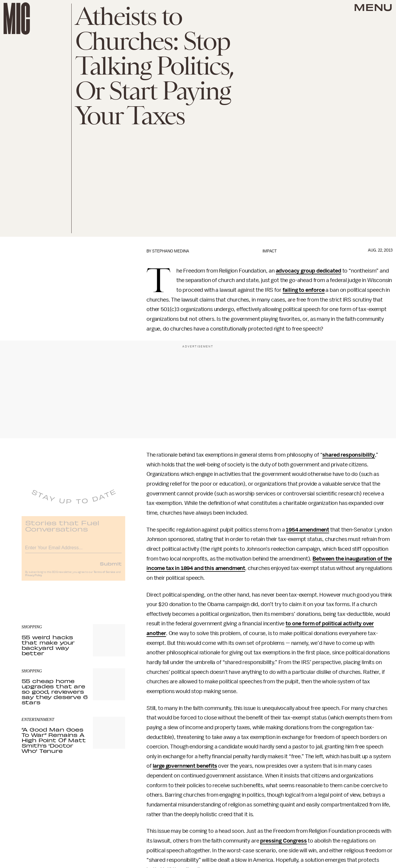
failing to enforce (304, 290)
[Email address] (73, 551)
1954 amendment (308, 530)
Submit (111, 567)
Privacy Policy (34, 579)
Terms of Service (104, 576)
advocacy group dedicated (309, 271)
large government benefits (185, 766)
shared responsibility (349, 455)
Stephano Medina (171, 251)
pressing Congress (283, 841)
